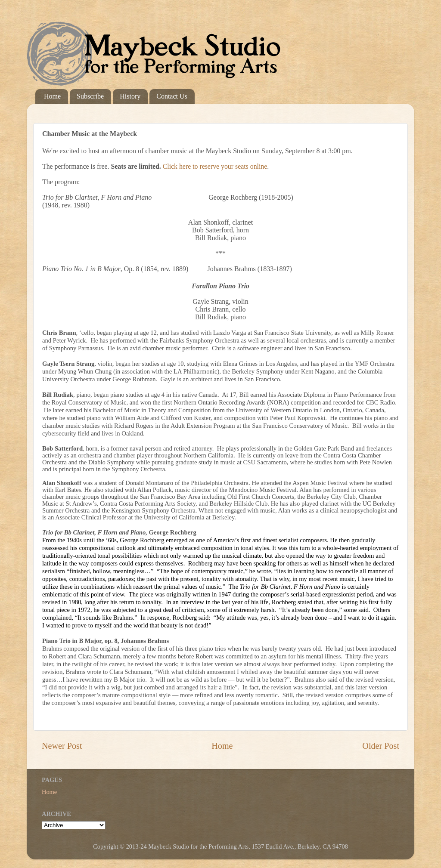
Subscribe (90, 96)
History (130, 96)
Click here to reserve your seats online (215, 166)
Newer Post (62, 746)
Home (52, 96)
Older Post (381, 746)
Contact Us (172, 96)
